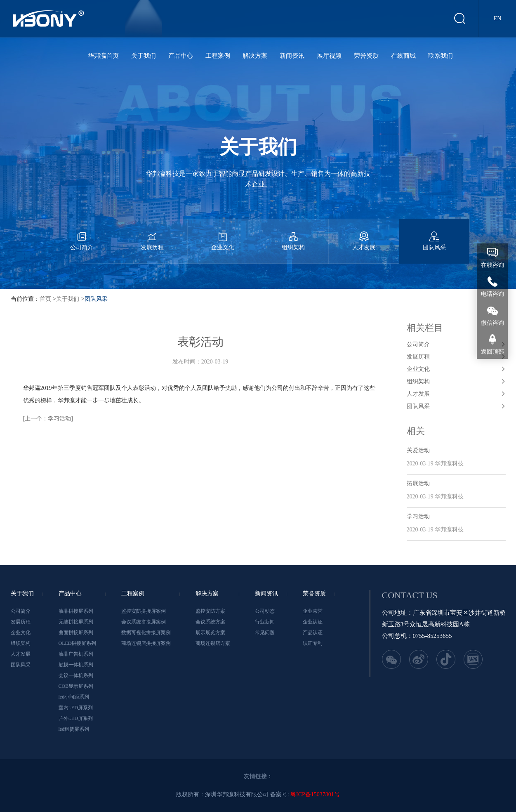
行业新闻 (265, 622)
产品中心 (181, 56)
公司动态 (265, 611)
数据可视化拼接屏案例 (146, 633)
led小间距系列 (74, 697)
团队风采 (434, 235)
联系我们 (441, 56)
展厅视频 (329, 56)
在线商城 (403, 56)
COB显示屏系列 (76, 686)
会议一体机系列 (76, 675)
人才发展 (364, 235)
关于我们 (144, 56)
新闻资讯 (292, 56)
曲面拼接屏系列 (76, 633)
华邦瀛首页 (103, 56)
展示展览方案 (210, 633)
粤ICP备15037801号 (315, 794)
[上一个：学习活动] (48, 419)
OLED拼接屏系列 (78, 643)
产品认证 (313, 633)
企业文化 (223, 235)
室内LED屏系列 (76, 708)
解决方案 (255, 56)
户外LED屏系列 (76, 718)
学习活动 (418, 516)
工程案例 (218, 56)
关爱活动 (418, 450)
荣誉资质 (366, 56)
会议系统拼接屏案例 (144, 622)
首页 (45, 299)
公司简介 (82, 235)
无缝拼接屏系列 (76, 622)
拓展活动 (418, 483)
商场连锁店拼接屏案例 (146, 643)
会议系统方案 (210, 622)
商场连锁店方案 (213, 643)
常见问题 (265, 633)
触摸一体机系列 (76, 665)
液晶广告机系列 (76, 654)
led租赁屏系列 (74, 729)
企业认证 (313, 622)
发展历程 (152, 235)
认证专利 (313, 643)
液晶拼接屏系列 (76, 611)
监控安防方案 (210, 611)
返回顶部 (492, 352)
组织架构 (293, 235)
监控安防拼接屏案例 (144, 611)
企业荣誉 (313, 611)
